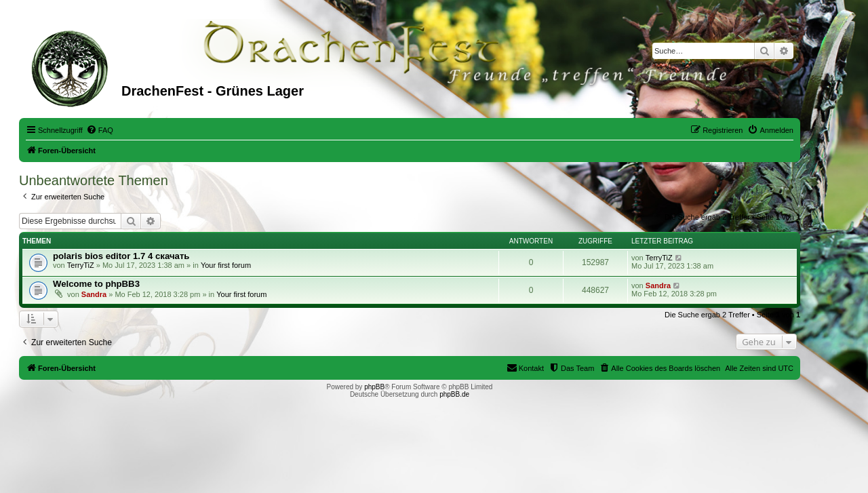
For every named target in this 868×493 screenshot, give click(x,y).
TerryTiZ (81, 265)
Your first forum (226, 265)
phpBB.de (454, 394)
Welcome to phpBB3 (96, 284)
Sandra (94, 294)
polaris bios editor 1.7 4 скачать (121, 256)
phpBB (374, 387)
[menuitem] (100, 130)
